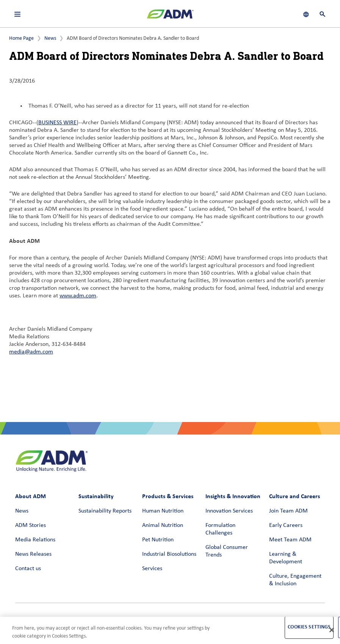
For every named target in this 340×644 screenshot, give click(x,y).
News (50, 38)
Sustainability (96, 496)
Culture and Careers (295, 496)
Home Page (21, 38)
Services (152, 569)
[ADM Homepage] (170, 17)
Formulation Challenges (220, 529)
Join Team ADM (288, 511)
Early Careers (286, 525)
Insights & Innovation (233, 496)
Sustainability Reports (105, 511)
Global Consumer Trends (227, 551)
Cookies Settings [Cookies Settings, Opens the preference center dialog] (309, 627)
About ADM (31, 496)
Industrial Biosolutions (169, 554)
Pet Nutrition (158, 540)
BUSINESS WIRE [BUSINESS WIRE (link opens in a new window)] (57, 123)
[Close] (332, 630)
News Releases (33, 554)
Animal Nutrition (163, 525)
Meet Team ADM (290, 540)
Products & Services (168, 496)
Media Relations (35, 540)
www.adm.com (78, 296)
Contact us (28, 569)
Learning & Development (286, 558)
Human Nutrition (163, 511)
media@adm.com (31, 352)
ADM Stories (31, 525)
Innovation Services (229, 511)
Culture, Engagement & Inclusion (295, 580)
